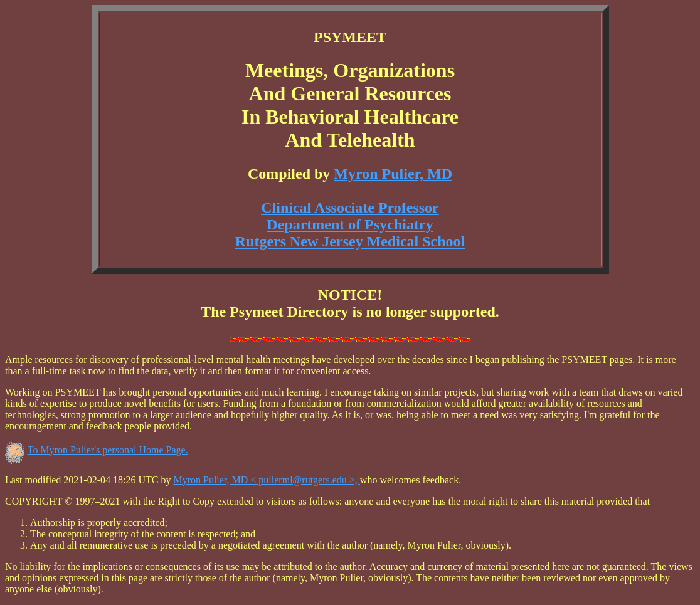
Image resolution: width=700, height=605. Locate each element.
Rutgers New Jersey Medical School (350, 241)
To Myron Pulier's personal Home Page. (108, 450)
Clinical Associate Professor (350, 208)
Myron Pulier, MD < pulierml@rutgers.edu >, (266, 480)
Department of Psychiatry (350, 224)
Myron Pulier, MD (393, 174)
